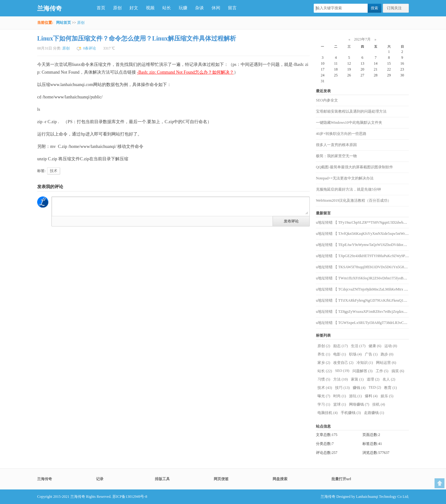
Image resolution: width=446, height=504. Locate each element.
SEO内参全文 (327, 100)
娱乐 (387, 396)
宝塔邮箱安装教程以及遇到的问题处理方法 (351, 111)
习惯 (324, 379)
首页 (101, 8)
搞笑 (398, 371)
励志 (341, 346)
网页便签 (221, 479)
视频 (150, 8)
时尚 (340, 396)
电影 (340, 354)
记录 (100, 479)
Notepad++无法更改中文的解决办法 (345, 178)
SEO (342, 371)
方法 (341, 379)
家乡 (324, 363)
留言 (232, 8)
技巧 (342, 388)
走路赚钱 (374, 413)
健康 (375, 346)
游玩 (355, 396)
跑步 (387, 354)
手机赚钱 (351, 413)
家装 (357, 379)
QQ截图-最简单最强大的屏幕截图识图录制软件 (354, 167)
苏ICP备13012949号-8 (130, 497)
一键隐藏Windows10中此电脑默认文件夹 (349, 123)
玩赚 (183, 8)
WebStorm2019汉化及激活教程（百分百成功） (354, 200)
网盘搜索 (280, 479)
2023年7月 (362, 39)
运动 (391, 346)
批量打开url (341, 479)
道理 (373, 379)
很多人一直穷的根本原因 (336, 145)
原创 (117, 8)
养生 (324, 354)
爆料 (371, 396)
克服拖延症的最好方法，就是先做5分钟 (348, 189)
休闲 (216, 8)
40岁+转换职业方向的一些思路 (341, 134)
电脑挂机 (328, 413)
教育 (390, 388)
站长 (167, 8)
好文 (134, 8)
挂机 (379, 404)
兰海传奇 (50, 8)
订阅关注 (394, 8)
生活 (358, 346)
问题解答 (363, 371)
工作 (382, 371)
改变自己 (343, 363)
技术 (54, 171)
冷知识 (365, 363)
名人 (389, 379)
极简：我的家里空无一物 (336, 156)
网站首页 (63, 23)
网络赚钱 (359, 404)
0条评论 (90, 48)
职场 (355, 354)
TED (375, 387)
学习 (324, 404)
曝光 (324, 396)
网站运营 (386, 363)
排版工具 (162, 479)
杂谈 (199, 8)
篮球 (340, 404)
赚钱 (359, 388)
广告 (371, 354)
